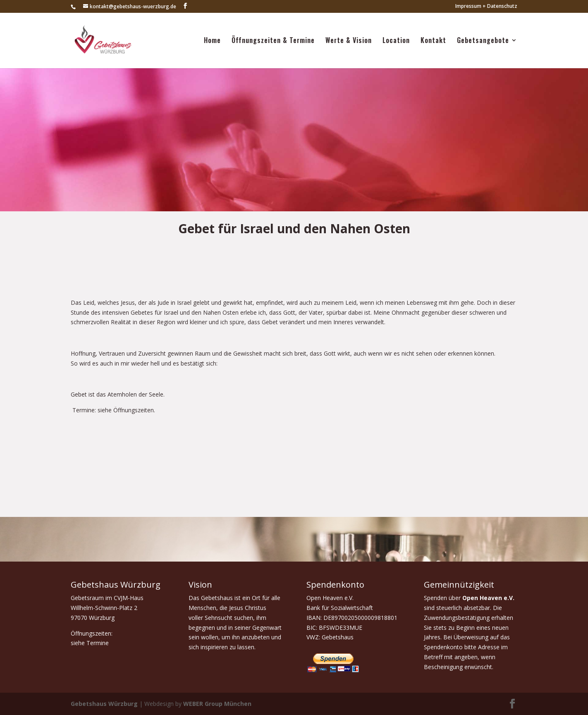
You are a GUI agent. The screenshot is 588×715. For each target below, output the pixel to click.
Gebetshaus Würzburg (104, 704)
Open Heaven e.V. (488, 598)
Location (396, 42)
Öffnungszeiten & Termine (273, 42)
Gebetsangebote (483, 42)
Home (212, 42)
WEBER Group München (217, 704)
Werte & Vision (349, 42)
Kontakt (433, 42)
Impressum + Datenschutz (486, 7)
